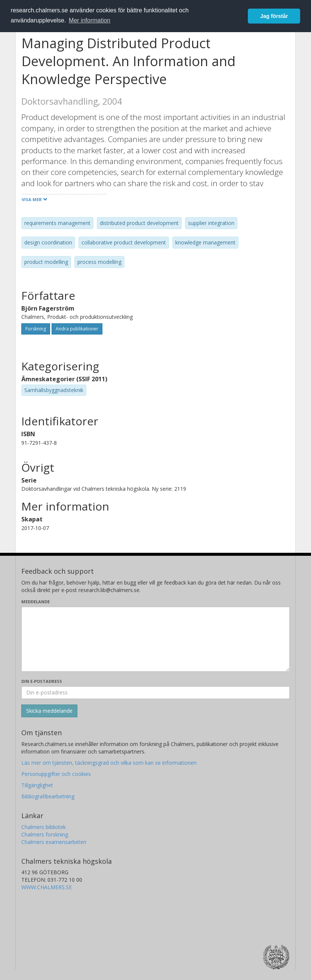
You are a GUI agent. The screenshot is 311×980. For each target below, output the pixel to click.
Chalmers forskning (45, 834)
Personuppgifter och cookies (56, 774)
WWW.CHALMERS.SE (47, 887)
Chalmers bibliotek (44, 827)
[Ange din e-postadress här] (155, 693)
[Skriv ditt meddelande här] (155, 639)
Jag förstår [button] (274, 16)
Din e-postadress (42, 681)
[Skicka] (49, 711)
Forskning (36, 329)
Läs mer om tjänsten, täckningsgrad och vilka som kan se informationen (109, 763)
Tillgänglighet (37, 785)
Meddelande (36, 602)
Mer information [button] (90, 20)
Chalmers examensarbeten (54, 842)
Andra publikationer (77, 329)
